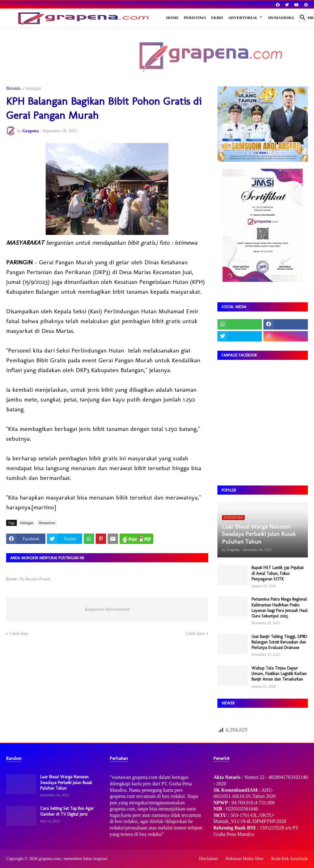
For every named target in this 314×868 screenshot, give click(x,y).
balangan (33, 89)
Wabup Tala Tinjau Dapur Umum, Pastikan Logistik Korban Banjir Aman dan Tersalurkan (279, 674)
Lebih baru (19, 634)
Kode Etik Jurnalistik (290, 859)
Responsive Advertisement (107, 609)
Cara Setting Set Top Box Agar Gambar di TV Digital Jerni (67, 811)
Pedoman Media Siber (245, 859)
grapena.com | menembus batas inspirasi (73, 859)
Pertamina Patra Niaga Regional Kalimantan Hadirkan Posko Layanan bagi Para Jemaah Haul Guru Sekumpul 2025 (280, 608)
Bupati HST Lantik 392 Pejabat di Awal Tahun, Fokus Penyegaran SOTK (278, 573)
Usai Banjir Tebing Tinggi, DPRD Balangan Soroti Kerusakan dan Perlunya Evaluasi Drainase (279, 642)
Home (172, 18)
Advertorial (243, 18)
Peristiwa (195, 18)
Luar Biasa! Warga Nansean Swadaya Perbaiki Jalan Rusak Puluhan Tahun (66, 782)
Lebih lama (195, 634)
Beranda (13, 89)
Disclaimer (208, 859)
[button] (303, 18)
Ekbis (217, 18)
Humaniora (281, 18)
